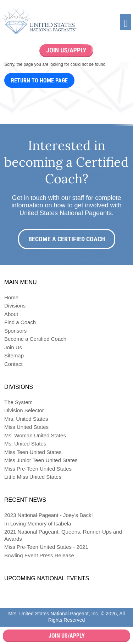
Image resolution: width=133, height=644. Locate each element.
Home (11, 297)
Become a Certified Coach (67, 239)
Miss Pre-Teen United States (38, 469)
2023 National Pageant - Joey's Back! (49, 515)
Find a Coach (20, 322)
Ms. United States (25, 444)
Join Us (13, 347)
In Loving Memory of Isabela (38, 524)
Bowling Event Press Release (39, 555)
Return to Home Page (39, 80)
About (11, 314)
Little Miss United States (33, 477)
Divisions (15, 306)
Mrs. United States (26, 419)
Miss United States (26, 427)
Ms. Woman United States (35, 435)
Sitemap (14, 355)
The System (18, 402)
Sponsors (15, 331)
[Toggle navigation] (126, 22)
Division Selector (24, 410)
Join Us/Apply (67, 636)
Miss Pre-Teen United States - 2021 (46, 547)
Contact (13, 364)
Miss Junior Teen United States (41, 460)
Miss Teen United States (33, 452)
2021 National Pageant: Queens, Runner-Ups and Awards (63, 535)
